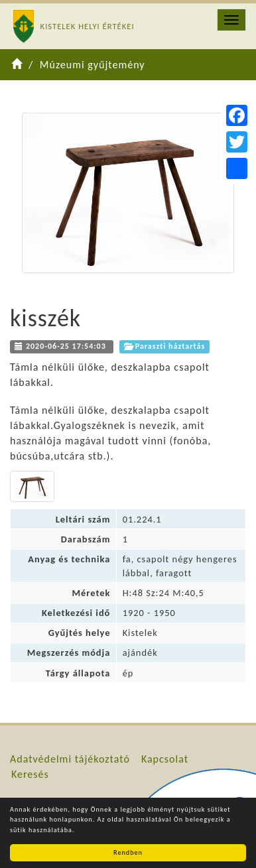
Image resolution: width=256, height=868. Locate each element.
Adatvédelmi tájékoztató (70, 759)
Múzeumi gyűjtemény (93, 65)
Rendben (128, 852)
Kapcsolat (165, 759)
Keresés (30, 774)
